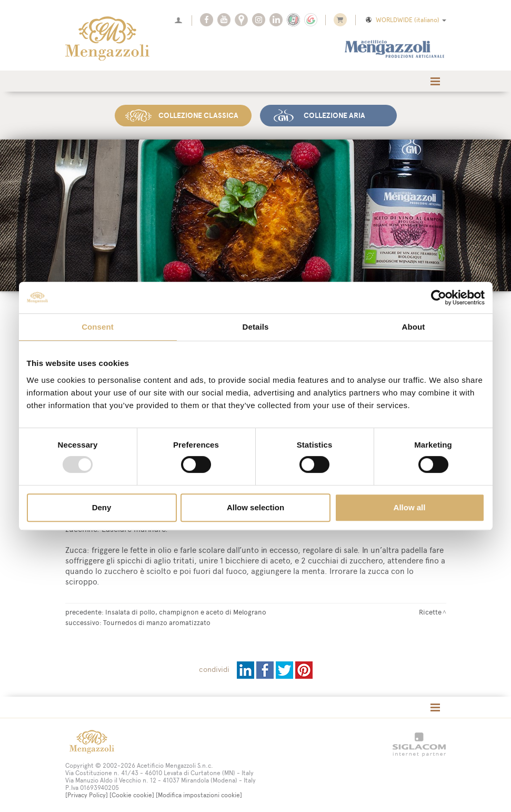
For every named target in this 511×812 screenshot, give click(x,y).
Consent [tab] (98, 327)
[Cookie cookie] (132, 795)
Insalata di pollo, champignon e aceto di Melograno (186, 612)
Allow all (410, 507)
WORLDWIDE (405, 20)
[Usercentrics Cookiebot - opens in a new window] (439, 298)
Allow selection (255, 507)
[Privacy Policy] (87, 795)
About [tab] (414, 327)
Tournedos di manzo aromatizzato (157, 622)
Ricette (430, 612)
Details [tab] (256, 327)
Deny (102, 507)
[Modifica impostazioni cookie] (199, 795)
